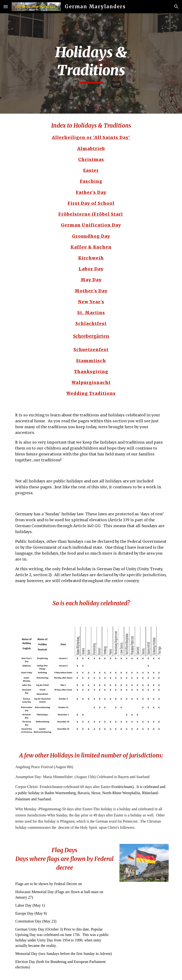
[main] (91, 63)
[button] (6, 7)
